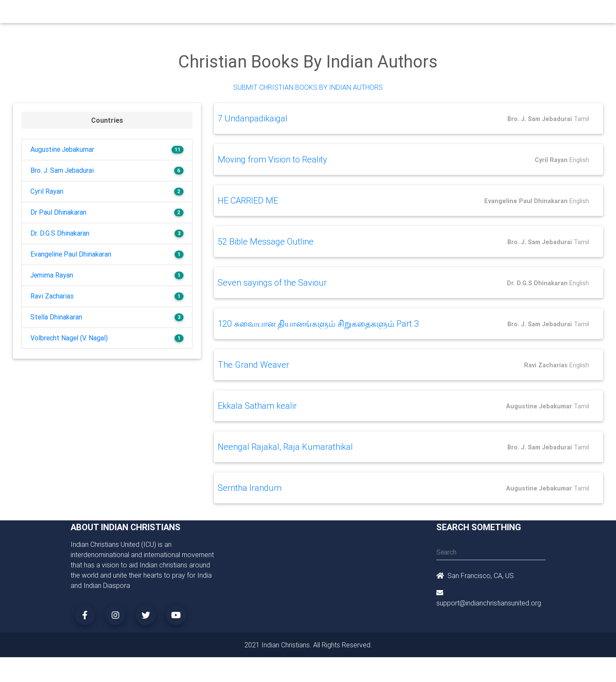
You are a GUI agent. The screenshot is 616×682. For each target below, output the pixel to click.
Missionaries (375, 14)
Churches (182, 14)
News (341, 14)
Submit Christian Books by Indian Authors (308, 87)
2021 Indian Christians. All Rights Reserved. (308, 644)
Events (315, 14)
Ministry (214, 14)
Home (154, 13)
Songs (410, 14)
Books (288, 14)
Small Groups (252, 14)
